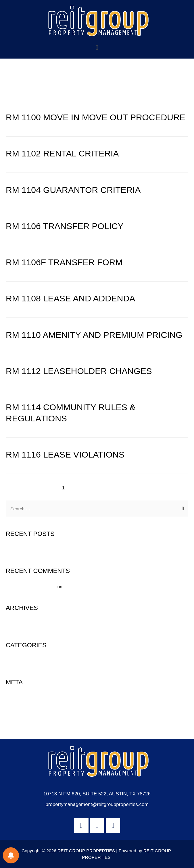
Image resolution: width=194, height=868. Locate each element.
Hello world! (17, 550)
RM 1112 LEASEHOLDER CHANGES (79, 371)
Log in (12, 698)
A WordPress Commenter (31, 587)
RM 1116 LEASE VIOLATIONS (65, 455)
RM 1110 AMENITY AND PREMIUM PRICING (94, 335)
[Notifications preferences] (11, 855)
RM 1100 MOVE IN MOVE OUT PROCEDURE (96, 117)
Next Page (167, 488)
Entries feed (18, 708)
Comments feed (21, 718)
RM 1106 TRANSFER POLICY (65, 226)
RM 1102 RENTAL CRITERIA (62, 153)
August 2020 (18, 624)
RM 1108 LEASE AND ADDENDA (70, 298)
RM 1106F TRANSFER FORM (64, 262)
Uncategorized (20, 661)
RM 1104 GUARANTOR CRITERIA (73, 190)
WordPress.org (21, 728)
